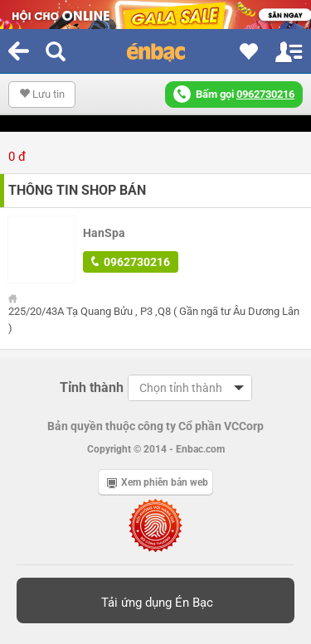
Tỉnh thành (92, 387)
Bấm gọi (234, 94)
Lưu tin (42, 94)
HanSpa (104, 233)
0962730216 (131, 262)
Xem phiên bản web (158, 482)
